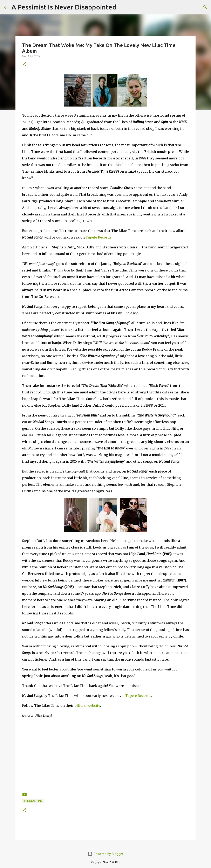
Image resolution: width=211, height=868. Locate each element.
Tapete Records (98, 237)
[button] (25, 65)
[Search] (122, 7)
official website (87, 705)
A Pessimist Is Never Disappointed (64, 7)
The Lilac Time (33, 801)
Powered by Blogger (105, 854)
